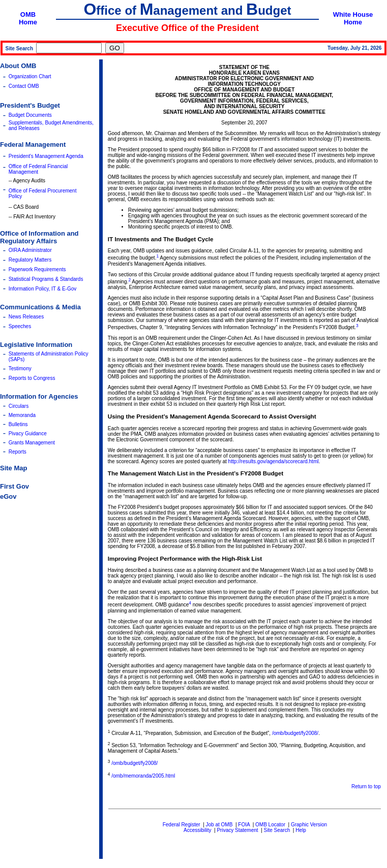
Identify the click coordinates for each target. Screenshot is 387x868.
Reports (18, 452)
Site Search (277, 830)
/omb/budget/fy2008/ (295, 733)
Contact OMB (24, 86)
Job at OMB (219, 825)
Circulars (19, 406)
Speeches (20, 326)
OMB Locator (270, 825)
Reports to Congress (32, 378)
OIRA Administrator (30, 250)
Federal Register (182, 825)
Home (28, 22)
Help (301, 830)
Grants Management (32, 443)
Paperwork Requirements (37, 269)
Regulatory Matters (30, 260)
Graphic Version (309, 825)
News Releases (26, 317)
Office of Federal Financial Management (38, 169)
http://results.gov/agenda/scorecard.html (274, 461)
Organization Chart (30, 76)
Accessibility (197, 830)
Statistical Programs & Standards (46, 279)
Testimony (20, 368)
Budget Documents (30, 115)
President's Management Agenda (46, 156)
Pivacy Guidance (28, 433)
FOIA (244, 825)
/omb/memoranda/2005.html (143, 776)
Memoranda (22, 415)
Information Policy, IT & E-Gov (43, 289)
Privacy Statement (237, 830)
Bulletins (18, 424)
